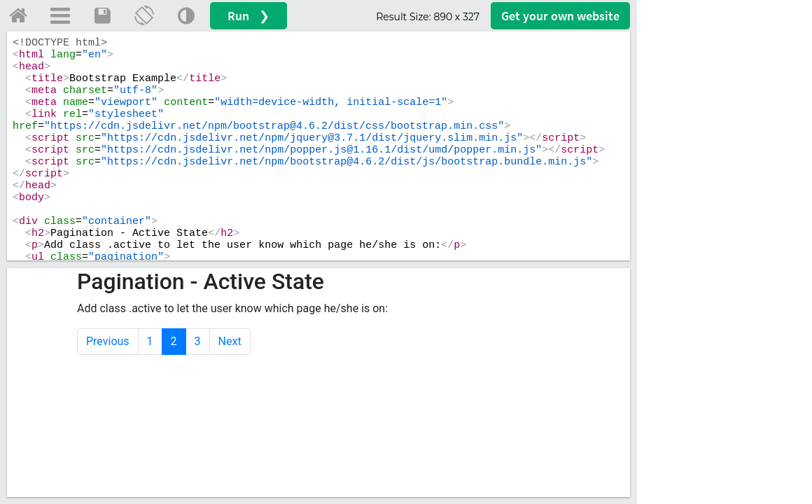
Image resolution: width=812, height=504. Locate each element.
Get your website (560, 16)
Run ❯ (248, 16)
